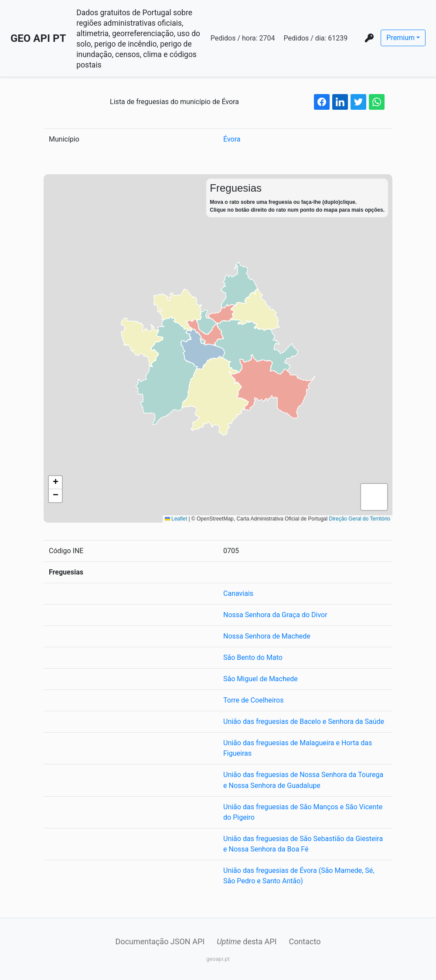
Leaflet (176, 519)
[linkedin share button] (340, 102)
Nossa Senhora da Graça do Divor (275, 615)
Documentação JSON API (160, 941)
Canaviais (238, 593)
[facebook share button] (322, 102)
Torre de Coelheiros (253, 700)
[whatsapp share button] (377, 102)
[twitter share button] (358, 102)
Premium (400, 38)
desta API (247, 941)
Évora (232, 139)
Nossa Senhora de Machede (267, 636)
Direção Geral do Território (359, 519)
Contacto (305, 941)
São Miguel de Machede (261, 679)
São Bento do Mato (253, 657)
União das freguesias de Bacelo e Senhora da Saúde (304, 721)
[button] (55, 483)
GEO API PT (38, 38)
